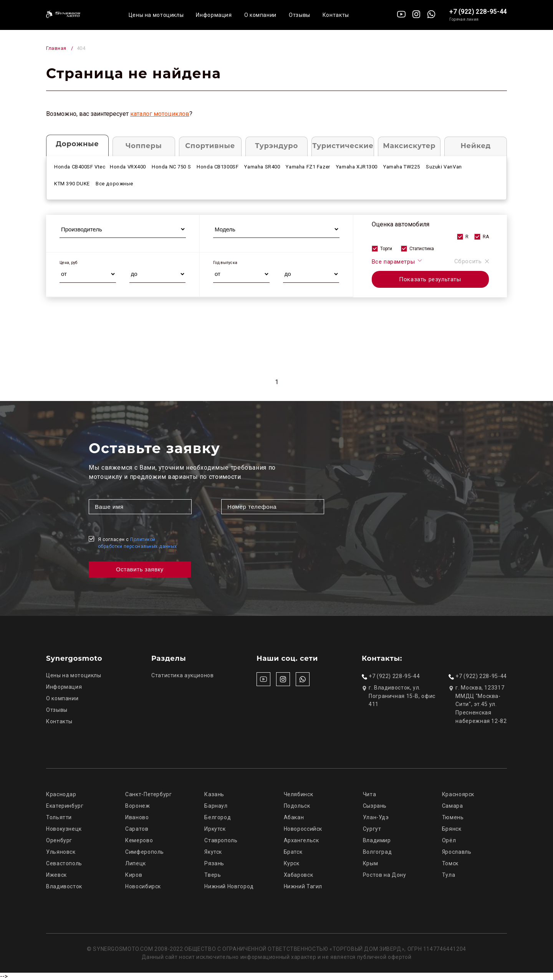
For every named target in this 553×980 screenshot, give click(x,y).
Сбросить (472, 261)
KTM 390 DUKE (72, 184)
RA (486, 237)
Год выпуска (225, 263)
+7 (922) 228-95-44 (478, 12)
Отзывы (300, 15)
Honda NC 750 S (171, 167)
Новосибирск (143, 886)
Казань (214, 794)
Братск (293, 852)
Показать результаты (430, 279)
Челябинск (299, 794)
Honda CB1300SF (218, 167)
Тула (449, 875)
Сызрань (375, 806)
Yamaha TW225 (402, 167)
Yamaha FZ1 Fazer (308, 167)
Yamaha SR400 (262, 167)
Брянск (452, 829)
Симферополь (145, 852)
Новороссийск (303, 829)
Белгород (218, 817)
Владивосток (64, 886)
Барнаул (216, 806)
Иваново (137, 817)
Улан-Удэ (376, 817)
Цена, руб (69, 263)
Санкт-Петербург (148, 794)
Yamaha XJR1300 (357, 167)
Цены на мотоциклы (156, 15)
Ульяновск (61, 852)
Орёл (449, 840)
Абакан (294, 817)
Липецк (136, 863)
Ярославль (457, 852)
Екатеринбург (65, 806)
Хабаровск (299, 875)
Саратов (137, 829)
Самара (453, 806)
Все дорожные (114, 184)
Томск (450, 863)
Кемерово (139, 840)
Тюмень (453, 817)
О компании (260, 15)
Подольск (297, 806)
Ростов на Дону (385, 875)
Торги (386, 249)
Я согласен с (137, 543)
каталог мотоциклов (160, 114)
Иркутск (215, 829)
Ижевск (56, 875)
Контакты (336, 15)
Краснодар (61, 794)
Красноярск (458, 794)
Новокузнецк (64, 829)
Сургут (372, 829)
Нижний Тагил (303, 886)
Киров (134, 875)
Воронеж (137, 806)
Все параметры (397, 261)
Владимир (377, 840)
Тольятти (59, 817)
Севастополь (64, 863)
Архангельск (301, 840)
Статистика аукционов (183, 675)
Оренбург (59, 840)
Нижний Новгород (229, 886)
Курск (292, 863)
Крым (371, 863)
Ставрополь (221, 840)
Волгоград (377, 852)
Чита (370, 794)
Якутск (213, 852)
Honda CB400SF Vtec (80, 167)
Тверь (213, 875)
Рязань (214, 863)
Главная (56, 48)
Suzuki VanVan (444, 167)
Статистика (422, 249)
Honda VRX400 (128, 167)
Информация (214, 15)
